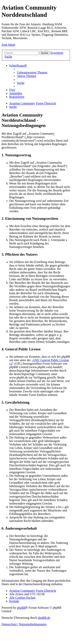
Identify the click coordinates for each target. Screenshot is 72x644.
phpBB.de (44, 618)
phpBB (21, 608)
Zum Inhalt (8, 45)
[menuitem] (32, 72)
